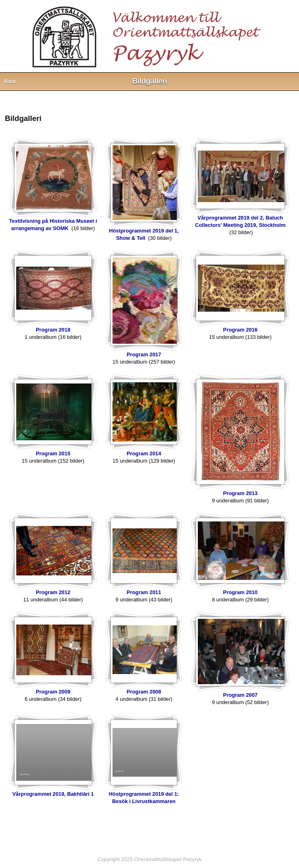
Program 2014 (144, 453)
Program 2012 (53, 592)
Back (10, 82)
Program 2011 (144, 592)
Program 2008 (144, 692)
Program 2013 (240, 493)
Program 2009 (53, 692)
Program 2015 (53, 453)
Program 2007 (240, 695)
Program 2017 (144, 354)
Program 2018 (53, 330)
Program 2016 (240, 330)
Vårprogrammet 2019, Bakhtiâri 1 (53, 794)
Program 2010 (240, 592)
